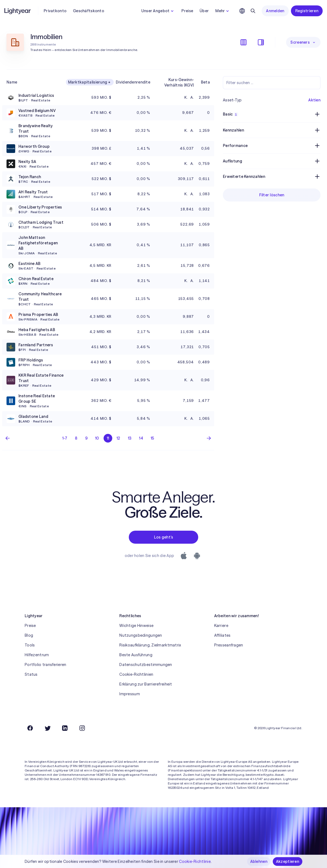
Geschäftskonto (89, 11)
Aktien (314, 100)
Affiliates (222, 635)
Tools (30, 645)
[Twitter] (47, 728)
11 (108, 438)
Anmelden (275, 11)
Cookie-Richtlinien (136, 674)
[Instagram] (82, 728)
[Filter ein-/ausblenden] (261, 42)
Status (31, 674)
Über (204, 11)
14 (141, 438)
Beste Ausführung (136, 655)
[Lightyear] (18, 11)
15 (153, 438)
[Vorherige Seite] (8, 438)
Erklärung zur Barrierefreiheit (146, 684)
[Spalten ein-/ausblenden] (243, 42)
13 (130, 438)
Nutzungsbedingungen (141, 635)
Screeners (303, 42)
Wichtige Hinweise (136, 626)
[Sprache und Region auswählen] (242, 11)
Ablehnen (259, 861)
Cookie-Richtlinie (195, 861)
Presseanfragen (229, 645)
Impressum (130, 694)
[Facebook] (30, 728)
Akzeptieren (288, 861)
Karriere (221, 626)
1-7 (65, 438)
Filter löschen (272, 195)
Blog (29, 635)
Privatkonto (55, 11)
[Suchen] (253, 11)
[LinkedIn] (65, 728)
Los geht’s (164, 537)
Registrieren (307, 11)
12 (118, 438)
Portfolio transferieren (45, 665)
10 (97, 438)
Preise (187, 11)
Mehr (223, 11)
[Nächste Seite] (209, 438)
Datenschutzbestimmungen (146, 665)
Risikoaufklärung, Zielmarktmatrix (150, 645)
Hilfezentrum (37, 655)
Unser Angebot (158, 11)
